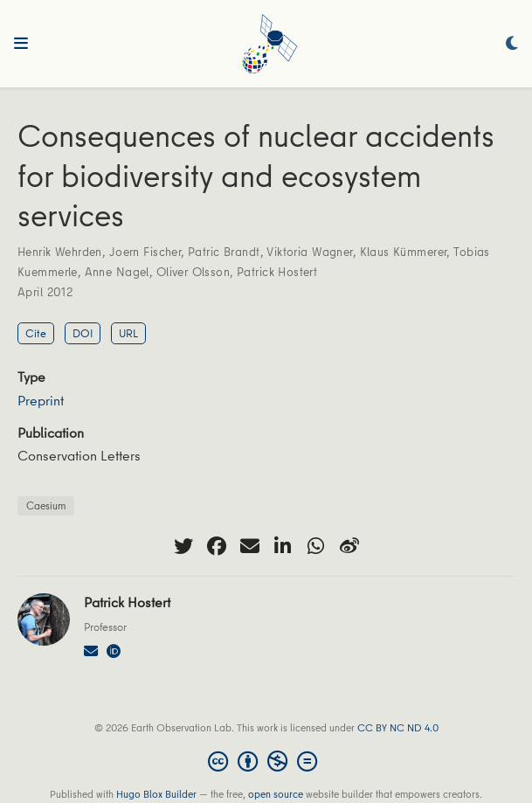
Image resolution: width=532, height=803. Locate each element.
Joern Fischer (145, 252)
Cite (36, 333)
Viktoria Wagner (309, 252)
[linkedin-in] (283, 546)
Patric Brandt (224, 252)
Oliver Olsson (193, 272)
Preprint (41, 400)
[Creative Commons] (266, 761)
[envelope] (250, 546)
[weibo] (349, 546)
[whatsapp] (316, 546)
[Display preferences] (512, 44)
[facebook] (217, 546)
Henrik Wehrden (60, 252)
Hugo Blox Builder (156, 794)
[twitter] (183, 546)
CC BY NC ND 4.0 (398, 727)
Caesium (46, 505)
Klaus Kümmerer (404, 252)
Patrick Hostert (277, 272)
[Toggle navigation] (21, 44)
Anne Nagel (117, 272)
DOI (83, 333)
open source (276, 794)
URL (128, 333)
